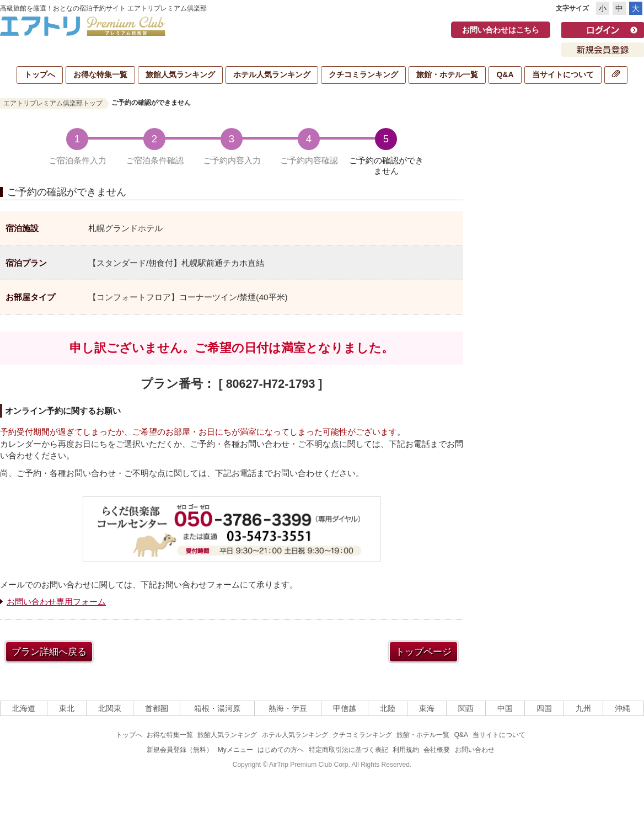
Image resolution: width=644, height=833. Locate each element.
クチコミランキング (363, 74)
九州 (583, 708)
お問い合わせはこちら (501, 30)
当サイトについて (563, 74)
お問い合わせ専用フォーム (56, 602)
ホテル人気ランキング (272, 74)
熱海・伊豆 (288, 708)
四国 (544, 708)
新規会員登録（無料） (180, 750)
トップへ (40, 74)
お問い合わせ (475, 750)
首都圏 (157, 708)
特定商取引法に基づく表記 (348, 750)
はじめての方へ (281, 750)
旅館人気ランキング (180, 74)
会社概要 (437, 750)
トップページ (423, 652)
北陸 (388, 708)
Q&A (505, 74)
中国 (505, 708)
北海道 (24, 708)
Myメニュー (235, 750)
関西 (466, 708)
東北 (67, 708)
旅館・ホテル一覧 (447, 74)
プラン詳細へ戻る (49, 652)
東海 (427, 708)
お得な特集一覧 (100, 74)
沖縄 (622, 708)
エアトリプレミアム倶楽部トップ (53, 103)
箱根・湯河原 (217, 708)
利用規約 (406, 750)
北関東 (110, 708)
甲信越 (345, 708)
